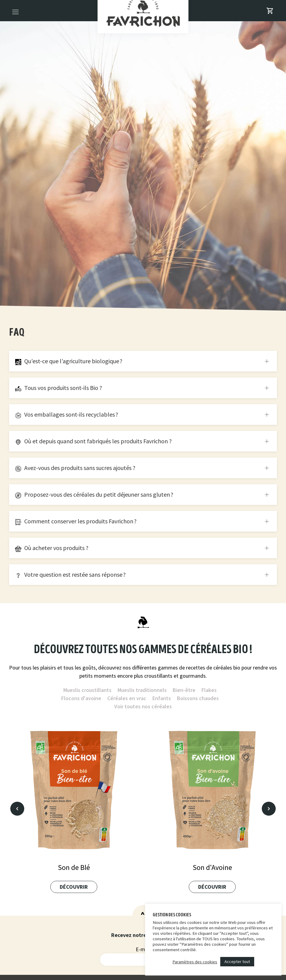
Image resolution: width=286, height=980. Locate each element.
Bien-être (184, 690)
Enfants (162, 698)
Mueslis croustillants (87, 690)
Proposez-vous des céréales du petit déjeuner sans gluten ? (94, 494)
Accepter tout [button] (237, 962)
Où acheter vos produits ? (52, 548)
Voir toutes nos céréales (143, 706)
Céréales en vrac (127, 698)
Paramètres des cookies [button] (195, 962)
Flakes (209, 690)
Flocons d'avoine (81, 698)
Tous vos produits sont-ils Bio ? (59, 388)
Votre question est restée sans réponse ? (70, 574)
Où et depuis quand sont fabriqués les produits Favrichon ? (93, 441)
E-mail (143, 949)
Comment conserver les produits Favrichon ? (76, 521)
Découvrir (74, 887)
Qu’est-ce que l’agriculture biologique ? (69, 361)
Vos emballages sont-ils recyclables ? (67, 414)
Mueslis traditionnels (142, 690)
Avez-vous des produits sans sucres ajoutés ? (75, 468)
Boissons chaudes (198, 698)
